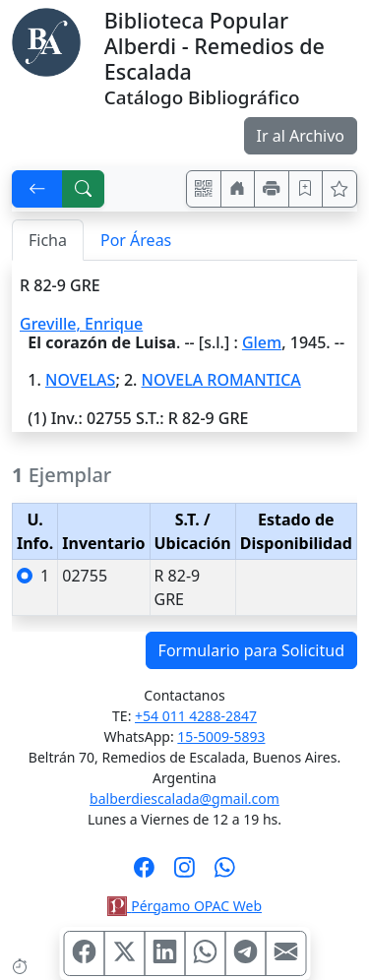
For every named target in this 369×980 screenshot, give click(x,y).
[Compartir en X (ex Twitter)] (124, 953)
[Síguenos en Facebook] (144, 874)
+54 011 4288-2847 (196, 716)
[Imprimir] (272, 189)
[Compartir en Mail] (285, 953)
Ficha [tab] (48, 240)
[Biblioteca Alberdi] (46, 40)
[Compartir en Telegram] (245, 953)
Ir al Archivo (301, 136)
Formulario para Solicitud (251, 650)
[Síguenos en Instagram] (184, 874)
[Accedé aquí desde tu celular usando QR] (204, 189)
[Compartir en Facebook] (84, 953)
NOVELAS (80, 380)
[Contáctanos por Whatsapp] (225, 874)
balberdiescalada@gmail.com (184, 798)
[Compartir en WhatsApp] (205, 953)
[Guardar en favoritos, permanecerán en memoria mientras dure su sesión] (306, 189)
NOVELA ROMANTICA (221, 380)
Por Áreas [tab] (136, 240)
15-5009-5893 (221, 736)
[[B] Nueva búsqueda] (84, 189)
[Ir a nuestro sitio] (238, 189)
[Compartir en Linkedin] (164, 953)
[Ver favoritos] (339, 189)
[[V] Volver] (37, 189)
